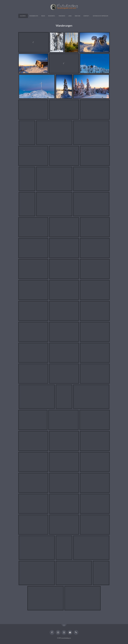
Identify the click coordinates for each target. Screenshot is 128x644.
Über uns (78, 16)
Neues (43, 16)
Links (70, 16)
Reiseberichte (34, 16)
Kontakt (86, 16)
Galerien (23, 16)
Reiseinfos (52, 16)
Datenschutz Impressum (101, 16)
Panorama (62, 16)
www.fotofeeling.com (66, 638)
